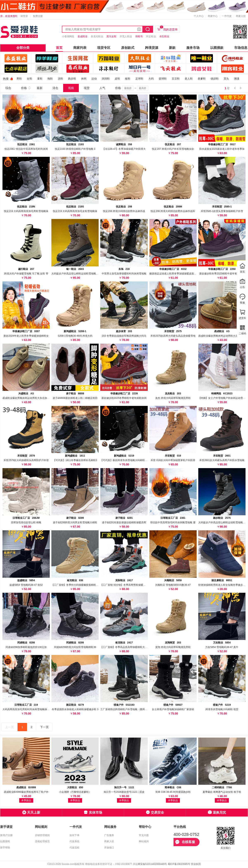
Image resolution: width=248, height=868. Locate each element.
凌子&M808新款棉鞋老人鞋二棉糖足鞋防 (75, 398)
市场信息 (241, 48)
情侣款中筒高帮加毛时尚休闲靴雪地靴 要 (173, 522)
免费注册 (38, 16)
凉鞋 (60, 79)
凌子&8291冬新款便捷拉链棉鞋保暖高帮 (124, 522)
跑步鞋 (72, 79)
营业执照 (196, 864)
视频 (71, 88)
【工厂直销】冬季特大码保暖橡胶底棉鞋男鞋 (76, 585)
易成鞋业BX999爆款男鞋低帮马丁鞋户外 (26, 792)
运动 (94, 79)
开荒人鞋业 (126, 36)
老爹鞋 (202, 79)
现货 (87, 88)
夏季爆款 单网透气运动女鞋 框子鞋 (222, 792)
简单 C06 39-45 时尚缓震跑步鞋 (173, 792)
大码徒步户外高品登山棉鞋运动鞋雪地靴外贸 (76, 274)
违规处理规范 (42, 841)
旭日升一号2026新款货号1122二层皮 (124, 792)
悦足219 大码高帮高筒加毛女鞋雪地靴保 (75, 211)
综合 (8, 88)
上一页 (9, 727)
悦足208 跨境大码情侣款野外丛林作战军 (173, 211)
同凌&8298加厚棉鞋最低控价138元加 (26, 647)
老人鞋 (189, 79)
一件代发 (227, 16)
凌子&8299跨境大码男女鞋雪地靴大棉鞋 (75, 522)
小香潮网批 (68, 36)
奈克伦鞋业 (97, 36)
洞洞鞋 (106, 79)
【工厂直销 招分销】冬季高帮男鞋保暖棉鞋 (124, 585)
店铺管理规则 (42, 835)
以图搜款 (217, 48)
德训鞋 (215, 79)
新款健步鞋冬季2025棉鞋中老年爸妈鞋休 (222, 274)
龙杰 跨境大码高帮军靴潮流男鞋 (173, 398)
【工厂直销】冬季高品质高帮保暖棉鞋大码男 (125, 647)
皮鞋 (117, 79)
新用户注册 (6, 835)
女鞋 (30, 79)
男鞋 (19, 79)
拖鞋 (50, 79)
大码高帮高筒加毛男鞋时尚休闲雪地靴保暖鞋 (27, 709)
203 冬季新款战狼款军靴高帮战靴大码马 (124, 336)
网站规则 (144, 841)
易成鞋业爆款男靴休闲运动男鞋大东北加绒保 (223, 336)
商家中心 (213, 16)
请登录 (24, 16)
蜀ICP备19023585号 (179, 864)
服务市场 (193, 48)
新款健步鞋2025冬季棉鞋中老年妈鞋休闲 (124, 398)
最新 (40, 88)
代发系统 (74, 841)
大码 (151, 79)
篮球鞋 (163, 79)
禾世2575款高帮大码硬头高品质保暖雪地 (173, 336)
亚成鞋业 (83, 36)
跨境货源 (152, 48)
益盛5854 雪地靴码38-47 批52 (26, 585)
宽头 (226, 79)
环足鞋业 (151, 36)
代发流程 (74, 848)
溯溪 (237, 79)
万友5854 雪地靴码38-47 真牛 (222, 647)
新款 (172, 48)
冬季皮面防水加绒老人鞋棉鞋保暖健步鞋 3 (75, 709)
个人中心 (199, 16)
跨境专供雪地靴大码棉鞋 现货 (222, 709)
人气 (102, 88)
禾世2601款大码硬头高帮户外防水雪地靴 (222, 460)
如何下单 (74, 835)
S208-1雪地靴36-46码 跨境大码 (75, 336)
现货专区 (104, 48)
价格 (24, 88)
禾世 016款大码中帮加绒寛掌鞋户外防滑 (173, 460)
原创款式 (128, 48)
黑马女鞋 (111, 36)
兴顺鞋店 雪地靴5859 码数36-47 (173, 585)
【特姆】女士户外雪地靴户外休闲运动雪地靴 (223, 398)
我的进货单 (169, 28)
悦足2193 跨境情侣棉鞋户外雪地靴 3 (75, 149)
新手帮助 (5, 848)
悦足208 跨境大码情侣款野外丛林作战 (124, 211)
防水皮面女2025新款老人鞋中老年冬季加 (222, 149)
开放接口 (109, 848)
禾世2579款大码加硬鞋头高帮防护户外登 (26, 460)
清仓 (55, 88)
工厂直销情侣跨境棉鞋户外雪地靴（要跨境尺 (125, 709)
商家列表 (80, 48)
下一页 (44, 727)
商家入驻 (241, 16)
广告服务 (109, 835)
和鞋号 (139, 36)
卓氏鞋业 (164, 36)
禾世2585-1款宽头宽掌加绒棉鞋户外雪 (222, 211)
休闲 (84, 79)
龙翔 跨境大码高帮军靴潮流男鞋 (173, 647)
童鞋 (40, 79)
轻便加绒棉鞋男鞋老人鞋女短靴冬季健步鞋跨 (223, 585)
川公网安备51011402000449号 (150, 864)
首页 (59, 48)
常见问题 (144, 835)
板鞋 (128, 79)
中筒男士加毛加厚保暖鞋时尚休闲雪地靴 (124, 274)
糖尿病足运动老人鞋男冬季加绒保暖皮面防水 (174, 274)
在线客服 (185, 842)
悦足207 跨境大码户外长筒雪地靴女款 (173, 149)
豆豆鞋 (176, 79)
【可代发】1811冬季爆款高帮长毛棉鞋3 (75, 460)
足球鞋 (139, 79)
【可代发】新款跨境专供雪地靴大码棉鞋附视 (125, 460)
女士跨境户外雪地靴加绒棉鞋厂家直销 (173, 709)
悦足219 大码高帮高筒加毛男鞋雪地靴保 (26, 211)
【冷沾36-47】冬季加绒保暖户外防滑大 (124, 149)
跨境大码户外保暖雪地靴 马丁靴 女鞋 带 (26, 274)
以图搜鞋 (5, 841)
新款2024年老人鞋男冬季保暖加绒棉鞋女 (26, 336)
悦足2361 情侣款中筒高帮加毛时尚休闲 (26, 149)
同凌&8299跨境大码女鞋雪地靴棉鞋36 (75, 647)
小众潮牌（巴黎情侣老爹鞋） (75, 792)
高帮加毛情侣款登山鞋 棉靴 (26, 522)
